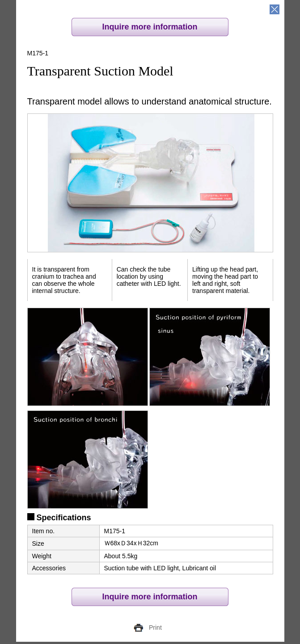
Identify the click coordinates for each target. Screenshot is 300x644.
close (275, 10)
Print (155, 627)
